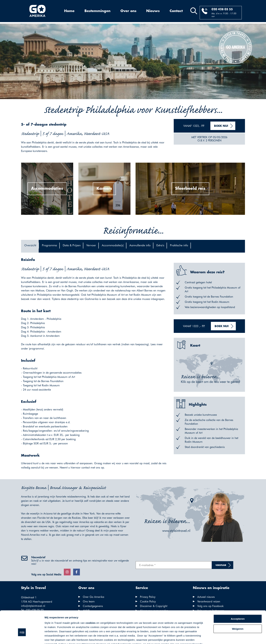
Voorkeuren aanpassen (59, 637)
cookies (91, 602)
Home (69, 11)
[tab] (30, 246)
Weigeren (238, 608)
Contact (176, 11)
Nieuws (153, 11)
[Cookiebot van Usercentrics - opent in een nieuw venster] (22, 637)
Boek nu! (221, 126)
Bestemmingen (97, 11)
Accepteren (238, 598)
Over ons (128, 11)
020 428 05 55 (222, 9)
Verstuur (221, 565)
